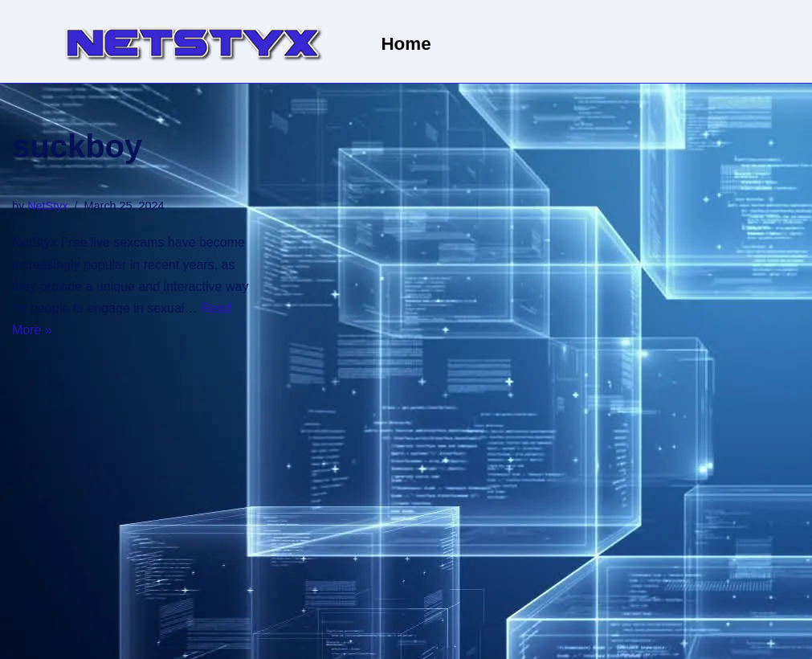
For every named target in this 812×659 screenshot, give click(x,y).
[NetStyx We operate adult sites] (192, 41)
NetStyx (47, 206)
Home (406, 44)
